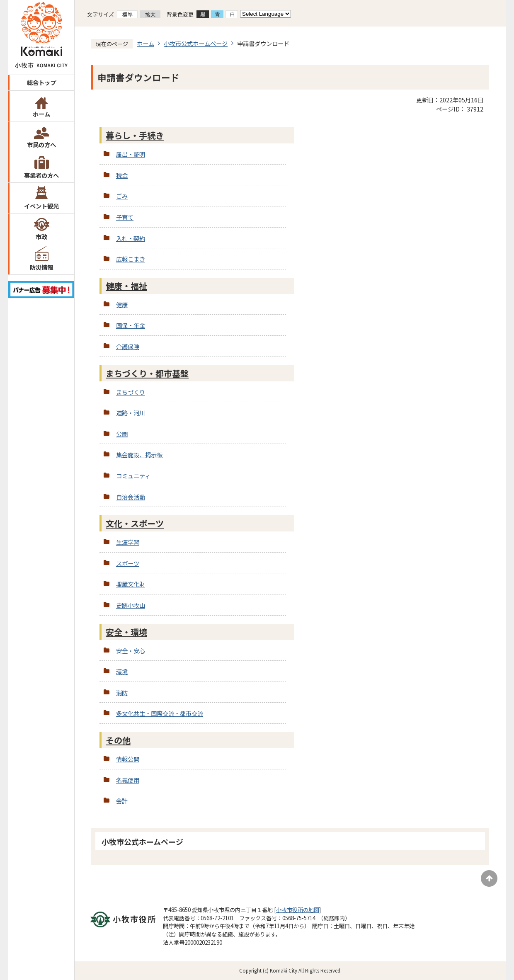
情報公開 (128, 759)
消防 (122, 693)
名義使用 (128, 780)
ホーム (41, 114)
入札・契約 (131, 238)
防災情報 (41, 267)
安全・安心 (131, 651)
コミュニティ (133, 476)
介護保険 (128, 346)
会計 (122, 801)
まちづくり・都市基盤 (147, 373)
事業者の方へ (41, 175)
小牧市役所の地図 (298, 910)
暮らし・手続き (135, 135)
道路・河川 (131, 413)
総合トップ (41, 82)
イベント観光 (41, 206)
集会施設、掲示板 (139, 455)
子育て (125, 217)
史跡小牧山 (131, 605)
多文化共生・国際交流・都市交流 (160, 713)
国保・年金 (131, 325)
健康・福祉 (126, 286)
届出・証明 (131, 154)
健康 (122, 304)
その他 (118, 740)
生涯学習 (128, 542)
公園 (122, 434)
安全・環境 (126, 632)
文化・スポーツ (135, 523)
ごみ (122, 196)
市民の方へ (41, 144)
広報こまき (131, 259)
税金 (122, 175)
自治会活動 (131, 497)
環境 (122, 671)
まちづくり (131, 392)
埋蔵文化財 (131, 584)
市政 (41, 237)
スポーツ (128, 563)
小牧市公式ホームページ (196, 43)
